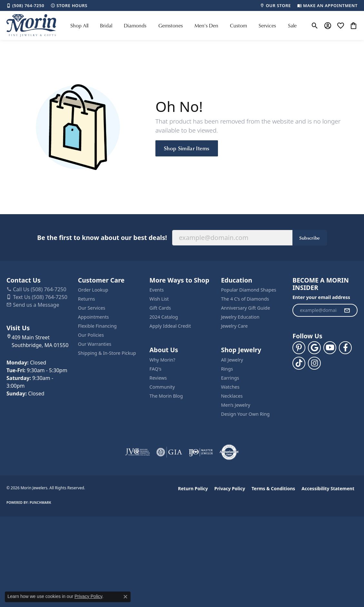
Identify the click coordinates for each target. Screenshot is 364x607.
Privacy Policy (230, 488)
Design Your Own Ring (245, 414)
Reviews (158, 378)
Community (162, 387)
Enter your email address (321, 297)
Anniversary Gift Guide (245, 308)
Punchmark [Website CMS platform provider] (40, 503)
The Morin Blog (166, 396)
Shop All (79, 25)
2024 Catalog (164, 317)
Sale (292, 25)
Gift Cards (160, 308)
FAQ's (156, 369)
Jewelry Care (234, 326)
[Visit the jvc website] (138, 452)
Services (267, 25)
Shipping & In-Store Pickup (107, 353)
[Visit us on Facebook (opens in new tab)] (345, 348)
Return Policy (193, 488)
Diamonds (135, 25)
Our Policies (91, 335)
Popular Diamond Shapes (248, 290)
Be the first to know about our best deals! (102, 238)
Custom (238, 25)
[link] (25, 5)
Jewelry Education (240, 317)
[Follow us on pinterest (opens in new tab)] (299, 348)
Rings (227, 369)
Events (157, 290)
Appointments (93, 317)
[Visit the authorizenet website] (229, 452)
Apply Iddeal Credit (170, 326)
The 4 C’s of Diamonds (245, 299)
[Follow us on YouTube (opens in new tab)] (330, 348)
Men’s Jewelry (236, 405)
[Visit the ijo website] (201, 452)
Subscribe (310, 238)
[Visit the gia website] (169, 452)
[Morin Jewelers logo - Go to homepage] (31, 25)
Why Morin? (162, 360)
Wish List (159, 299)
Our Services (92, 308)
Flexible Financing (97, 326)
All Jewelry (232, 360)
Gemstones (171, 25)
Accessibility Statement (328, 488)
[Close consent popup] (125, 597)
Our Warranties (95, 344)
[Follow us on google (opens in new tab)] (314, 348)
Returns (87, 299)
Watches (230, 387)
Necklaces (232, 396)
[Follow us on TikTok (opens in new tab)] (299, 363)
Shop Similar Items (187, 148)
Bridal (106, 25)
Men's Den (206, 25)
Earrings (230, 378)
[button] (315, 25)
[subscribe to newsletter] (347, 310)
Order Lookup (93, 290)
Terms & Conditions (273, 488)
